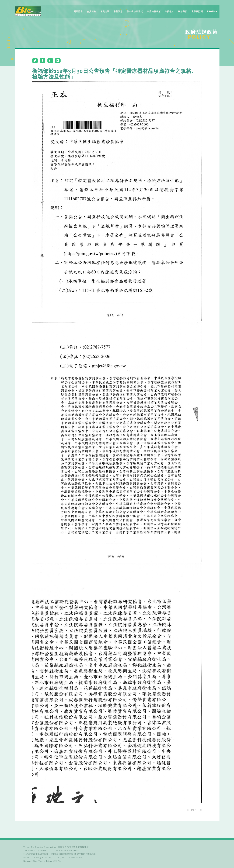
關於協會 (78, 12)
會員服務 (92, 12)
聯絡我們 (183, 12)
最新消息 (118, 12)
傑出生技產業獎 (135, 12)
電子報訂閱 (197, 12)
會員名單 (105, 12)
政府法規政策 (154, 12)
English (212, 12)
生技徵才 (169, 12)
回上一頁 (194, 810)
